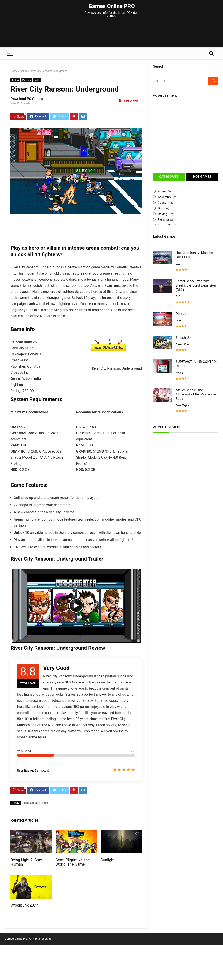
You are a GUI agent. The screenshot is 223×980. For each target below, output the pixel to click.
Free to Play (182, 344)
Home (14, 71)
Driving (163, 214)
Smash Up (183, 338)
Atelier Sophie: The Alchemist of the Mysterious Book (196, 394)
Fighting (27, 80)
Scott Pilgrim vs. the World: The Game (73, 862)
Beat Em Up (31, 803)
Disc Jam (182, 314)
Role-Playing (183, 405)
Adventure (165, 197)
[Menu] (10, 53)
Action (24, 71)
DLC (161, 208)
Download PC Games (27, 99)
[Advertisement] (111, 30)
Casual (163, 203)
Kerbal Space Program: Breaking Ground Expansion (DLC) (196, 285)
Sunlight (108, 860)
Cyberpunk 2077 (24, 905)
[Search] (211, 53)
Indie (37, 80)
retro (45, 803)
